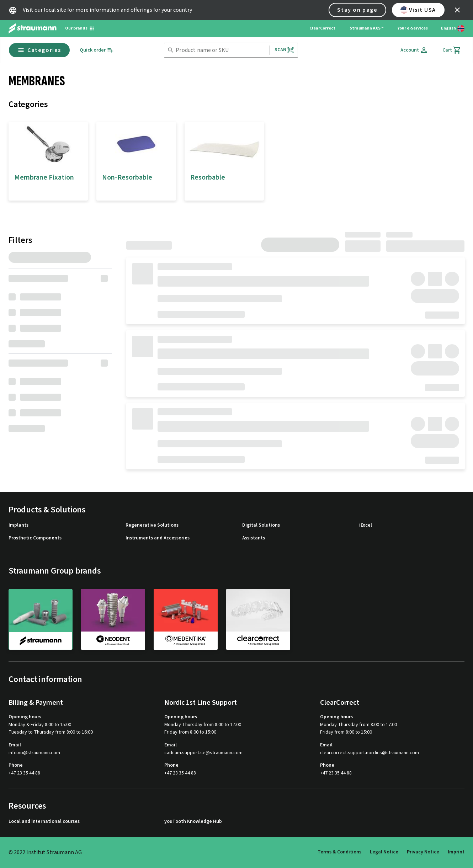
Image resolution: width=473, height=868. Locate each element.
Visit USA (418, 10)
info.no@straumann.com (34, 753)
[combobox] (221, 50)
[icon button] (457, 10)
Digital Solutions (261, 525)
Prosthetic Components (35, 538)
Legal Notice (384, 852)
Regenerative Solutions (152, 525)
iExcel (366, 525)
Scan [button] (285, 50)
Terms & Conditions (339, 852)
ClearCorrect (322, 28)
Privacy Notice (423, 852)
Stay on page (357, 10)
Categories (39, 50)
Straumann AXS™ (366, 28)
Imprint (456, 852)
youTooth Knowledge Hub (193, 822)
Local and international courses (44, 822)
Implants (18, 525)
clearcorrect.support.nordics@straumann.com (370, 753)
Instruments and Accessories (158, 538)
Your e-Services (413, 28)
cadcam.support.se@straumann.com (203, 753)
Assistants (254, 538)
